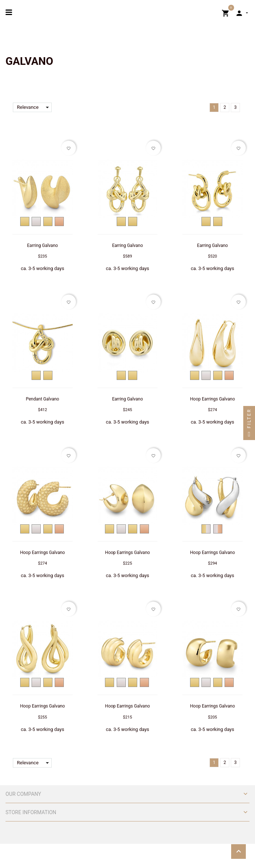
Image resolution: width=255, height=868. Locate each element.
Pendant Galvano (43, 399)
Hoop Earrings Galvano (212, 399)
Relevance (34, 107)
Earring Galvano (43, 245)
